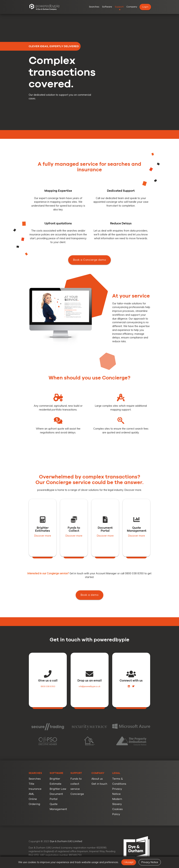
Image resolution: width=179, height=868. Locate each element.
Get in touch (99, 784)
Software (107, 7)
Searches (94, 7)
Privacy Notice (150, 862)
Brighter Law (58, 789)
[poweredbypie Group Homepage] (44, 7)
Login (145, 7)
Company (132, 7)
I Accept (129, 862)
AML (31, 794)
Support (119, 7)
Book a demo (90, 607)
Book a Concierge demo (90, 284)
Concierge (77, 794)
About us (97, 779)
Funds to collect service (76, 784)
